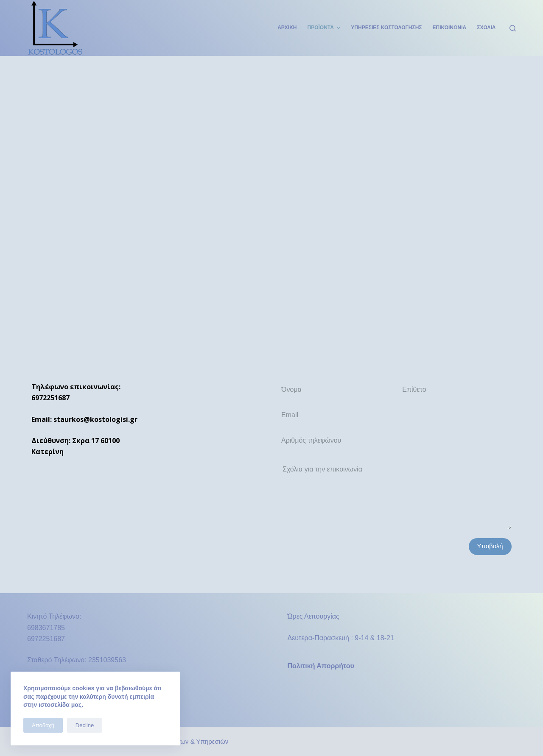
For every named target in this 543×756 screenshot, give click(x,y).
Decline (85, 725)
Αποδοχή (43, 725)
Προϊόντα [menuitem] (325, 28)
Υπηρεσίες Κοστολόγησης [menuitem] (386, 28)
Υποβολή (490, 546)
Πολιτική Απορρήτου (321, 666)
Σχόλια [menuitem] (486, 28)
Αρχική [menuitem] (287, 28)
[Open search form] (513, 28)
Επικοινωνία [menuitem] (450, 28)
